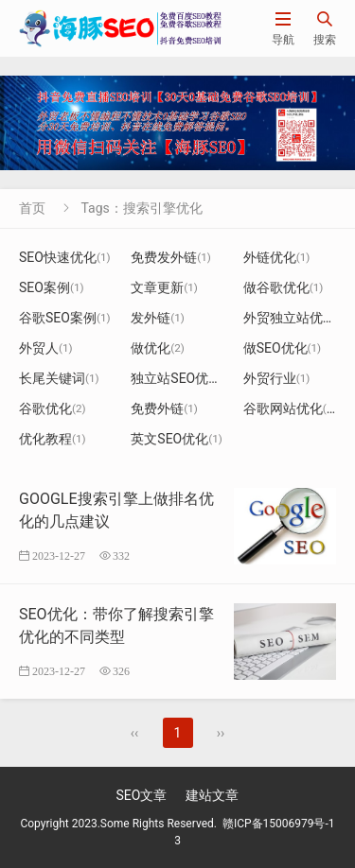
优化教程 (53, 439)
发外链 (158, 318)
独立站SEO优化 (183, 378)
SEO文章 (142, 795)
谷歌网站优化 (290, 408)
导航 (283, 28)
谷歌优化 (53, 408)
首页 (32, 208)
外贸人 (46, 348)
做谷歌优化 (284, 287)
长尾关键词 (59, 378)
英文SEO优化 (177, 439)
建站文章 (212, 795)
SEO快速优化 (65, 257)
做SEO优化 (283, 348)
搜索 (325, 28)
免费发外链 (171, 257)
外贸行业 (277, 378)
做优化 (158, 348)
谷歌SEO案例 (65, 318)
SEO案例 (52, 287)
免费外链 (164, 408)
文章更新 (164, 287)
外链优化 (277, 257)
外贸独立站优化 (297, 318)
